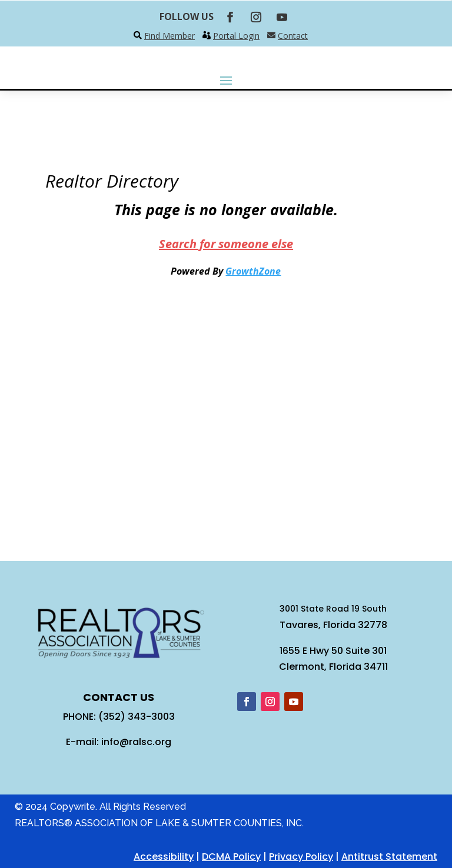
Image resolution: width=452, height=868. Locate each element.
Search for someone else (226, 244)
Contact (293, 36)
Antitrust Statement (389, 857)
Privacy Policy (301, 857)
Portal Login (236, 36)
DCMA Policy (231, 857)
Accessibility (164, 857)
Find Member (169, 36)
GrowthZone (253, 271)
